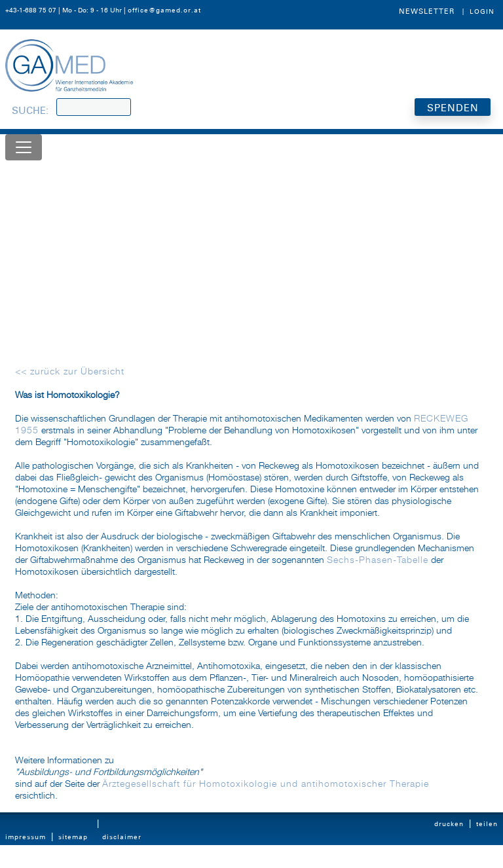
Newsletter (427, 11)
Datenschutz (124, 862)
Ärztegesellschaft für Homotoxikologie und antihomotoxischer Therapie (266, 784)
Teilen (487, 824)
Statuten (20, 862)
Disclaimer (122, 837)
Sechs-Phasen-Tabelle (378, 560)
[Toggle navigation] (24, 147)
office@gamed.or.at (164, 10)
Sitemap (73, 837)
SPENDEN (453, 108)
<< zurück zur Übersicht (70, 372)
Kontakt (72, 862)
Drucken (449, 824)
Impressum (26, 837)
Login (482, 11)
